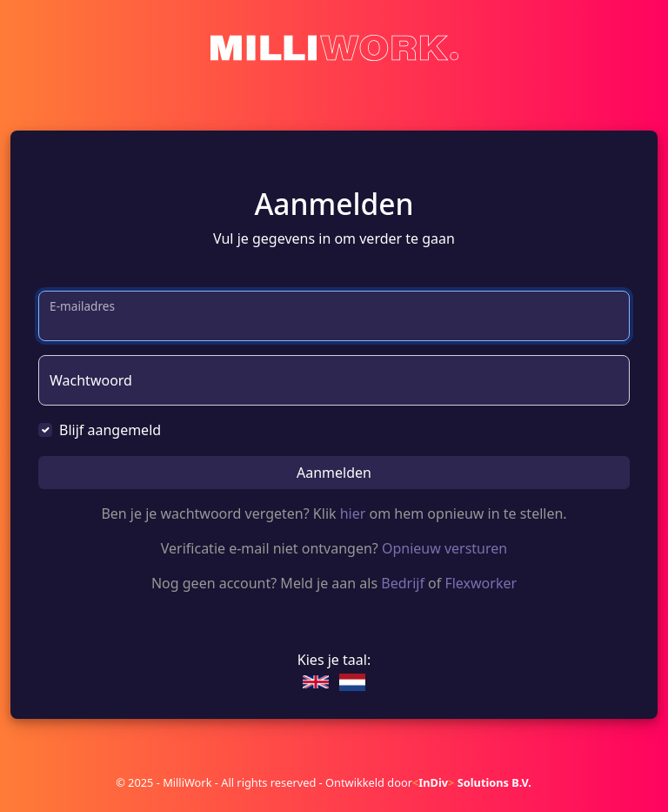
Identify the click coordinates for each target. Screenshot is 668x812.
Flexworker (481, 583)
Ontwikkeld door (428, 782)
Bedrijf (403, 583)
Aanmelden (334, 473)
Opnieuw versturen (444, 548)
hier (353, 513)
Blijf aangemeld (110, 430)
